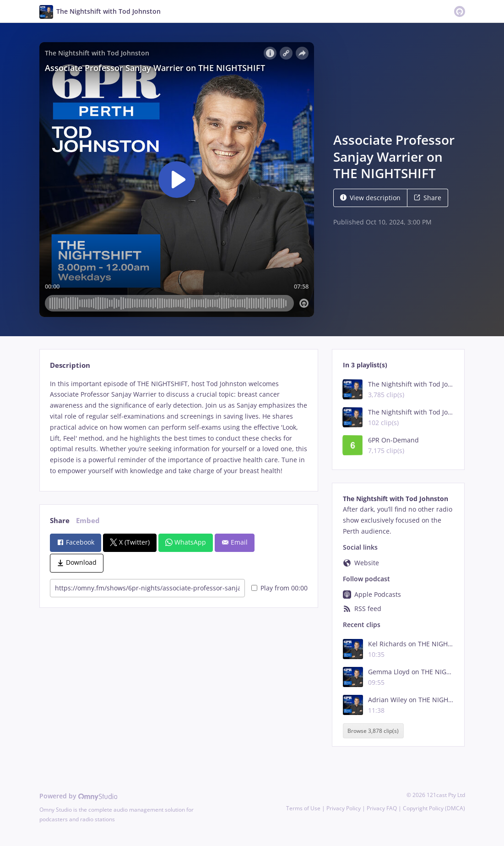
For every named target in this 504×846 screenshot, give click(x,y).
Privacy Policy (344, 808)
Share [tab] (60, 521)
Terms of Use (303, 808)
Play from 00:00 (279, 588)
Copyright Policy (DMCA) (434, 808)
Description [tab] (70, 365)
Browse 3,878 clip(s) (373, 731)
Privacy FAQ (382, 808)
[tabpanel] (179, 427)
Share (428, 198)
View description (370, 198)
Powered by (79, 796)
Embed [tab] (88, 521)
